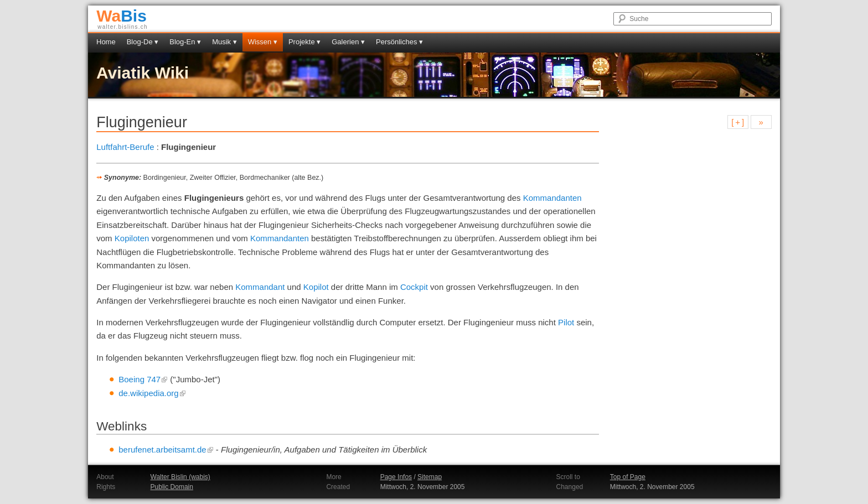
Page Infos (396, 477)
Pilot (566, 322)
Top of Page (628, 477)
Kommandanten (552, 198)
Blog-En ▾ (185, 42)
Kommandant (260, 287)
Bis (122, 16)
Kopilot (316, 287)
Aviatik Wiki (143, 73)
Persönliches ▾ (399, 42)
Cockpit (414, 287)
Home (106, 42)
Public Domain (172, 487)
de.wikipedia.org (152, 393)
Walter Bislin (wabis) (180, 477)
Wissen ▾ (263, 42)
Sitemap (430, 477)
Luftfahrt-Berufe (125, 147)
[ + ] (738, 122)
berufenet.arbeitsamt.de (166, 450)
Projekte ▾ (304, 42)
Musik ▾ (224, 42)
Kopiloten (132, 238)
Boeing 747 (143, 379)
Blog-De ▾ (143, 42)
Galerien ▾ (348, 42)
